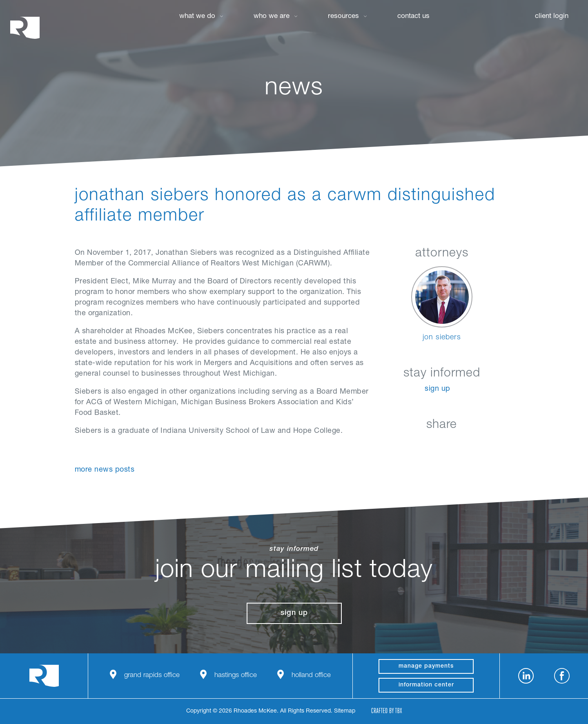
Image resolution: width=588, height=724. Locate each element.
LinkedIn (401, 444)
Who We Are (272, 17)
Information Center (426, 685)
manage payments (426, 666)
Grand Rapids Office (152, 676)
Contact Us (413, 17)
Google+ (462, 444)
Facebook (421, 444)
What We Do (197, 17)
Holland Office (311, 676)
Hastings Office (236, 676)
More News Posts (105, 470)
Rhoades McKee (25, 28)
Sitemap (345, 711)
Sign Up (438, 389)
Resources (343, 17)
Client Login (552, 17)
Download (482, 444)
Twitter (442, 444)
